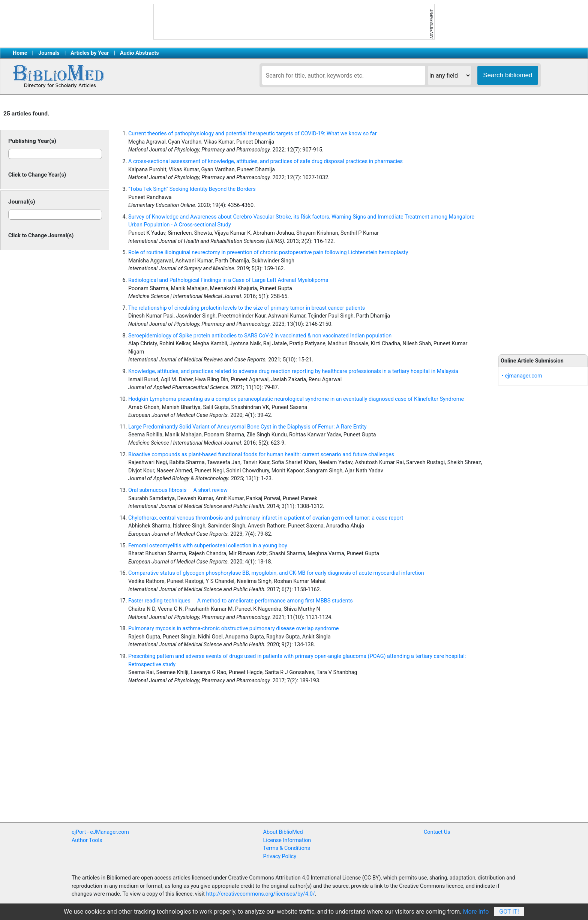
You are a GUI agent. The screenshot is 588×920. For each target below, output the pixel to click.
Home (20, 53)
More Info (476, 912)
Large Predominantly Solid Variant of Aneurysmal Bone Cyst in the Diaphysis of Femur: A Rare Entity (247, 427)
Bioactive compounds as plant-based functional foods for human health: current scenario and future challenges (261, 455)
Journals (49, 53)
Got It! (509, 912)
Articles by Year (90, 53)
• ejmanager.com (522, 376)
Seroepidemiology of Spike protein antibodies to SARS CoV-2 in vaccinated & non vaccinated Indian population (260, 336)
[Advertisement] (543, 225)
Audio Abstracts (139, 53)
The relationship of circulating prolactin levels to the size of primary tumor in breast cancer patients (247, 308)
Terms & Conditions (287, 848)
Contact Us (437, 832)
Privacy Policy (280, 856)
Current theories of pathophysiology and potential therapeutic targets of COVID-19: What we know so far (253, 134)
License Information (287, 840)
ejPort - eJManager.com (100, 832)
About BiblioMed (283, 832)
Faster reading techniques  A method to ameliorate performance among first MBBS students (241, 601)
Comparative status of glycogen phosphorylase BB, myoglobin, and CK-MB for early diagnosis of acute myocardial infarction (276, 573)
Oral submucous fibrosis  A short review (178, 490)
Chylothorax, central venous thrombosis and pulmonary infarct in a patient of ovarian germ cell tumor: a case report (266, 518)
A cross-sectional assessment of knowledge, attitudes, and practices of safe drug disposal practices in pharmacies (265, 161)
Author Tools (87, 840)
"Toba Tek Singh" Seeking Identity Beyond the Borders (192, 189)
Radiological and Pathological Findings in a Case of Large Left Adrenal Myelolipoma (228, 280)
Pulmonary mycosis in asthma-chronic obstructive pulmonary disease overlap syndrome (233, 629)
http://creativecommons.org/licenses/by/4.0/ (261, 894)
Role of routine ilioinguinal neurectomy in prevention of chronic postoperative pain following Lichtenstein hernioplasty (268, 252)
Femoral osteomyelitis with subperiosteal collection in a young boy (208, 546)
